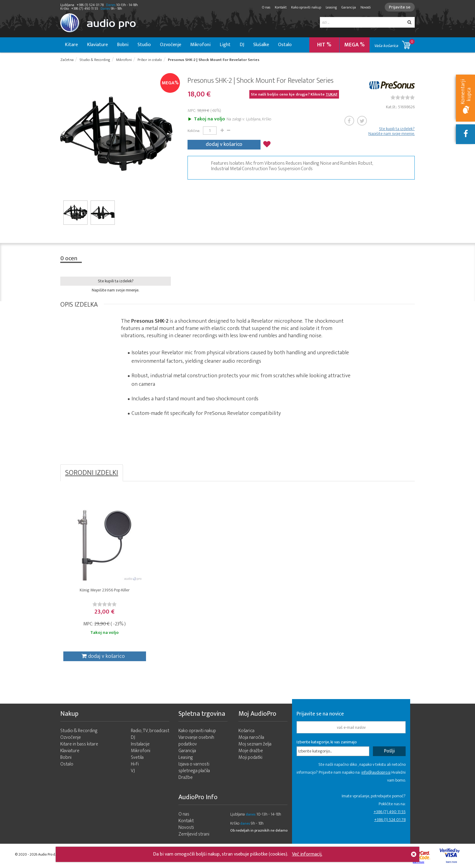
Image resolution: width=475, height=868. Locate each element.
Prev (63, 134)
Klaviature (97, 45)
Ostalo (285, 45)
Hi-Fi (135, 764)
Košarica (246, 731)
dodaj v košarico (224, 144)
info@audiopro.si (376, 772)
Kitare (71, 45)
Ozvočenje (171, 45)
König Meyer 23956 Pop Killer (105, 590)
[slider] (403, 97)
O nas (266, 7)
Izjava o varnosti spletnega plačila (194, 767)
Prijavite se (400, 7)
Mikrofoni (200, 45)
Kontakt (281, 7)
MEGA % (355, 45)
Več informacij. (307, 854)
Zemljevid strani (194, 834)
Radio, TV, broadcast (150, 731)
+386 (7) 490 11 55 (390, 812)
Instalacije (140, 744)
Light (225, 45)
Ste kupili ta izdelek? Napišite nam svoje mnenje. (392, 131)
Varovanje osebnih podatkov (196, 741)
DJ (242, 45)
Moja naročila (251, 737)
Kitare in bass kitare (79, 744)
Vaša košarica (394, 44)
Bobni (123, 45)
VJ (133, 771)
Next (170, 134)
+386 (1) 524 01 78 (390, 820)
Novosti (366, 7)
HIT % (324, 45)
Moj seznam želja (255, 744)
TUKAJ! (332, 94)
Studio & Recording (79, 731)
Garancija (349, 7)
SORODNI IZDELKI (92, 473)
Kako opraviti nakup (306, 7)
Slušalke (261, 45)
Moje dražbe (251, 751)
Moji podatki (250, 757)
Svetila (137, 757)
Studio (144, 45)
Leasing (331, 7)
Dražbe (186, 777)
